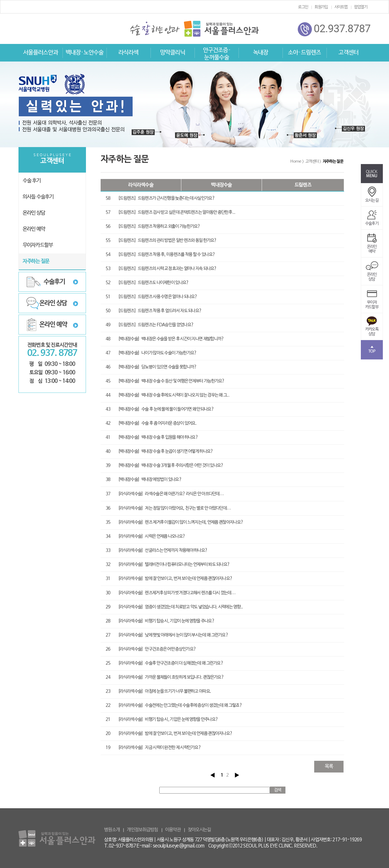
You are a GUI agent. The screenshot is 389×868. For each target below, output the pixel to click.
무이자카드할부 (372, 301)
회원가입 (321, 7)
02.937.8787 (334, 29)
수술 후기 (32, 181)
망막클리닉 (173, 53)
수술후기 (54, 282)
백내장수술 (221, 185)
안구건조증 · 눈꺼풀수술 (217, 54)
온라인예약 (372, 245)
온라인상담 (372, 273)
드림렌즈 (303, 185)
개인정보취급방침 (142, 830)
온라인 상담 (34, 213)
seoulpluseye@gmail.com (179, 846)
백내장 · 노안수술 (85, 53)
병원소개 (112, 830)
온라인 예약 (34, 229)
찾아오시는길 (199, 830)
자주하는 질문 (36, 261)
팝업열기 (361, 7)
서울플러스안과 (41, 53)
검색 (278, 790)
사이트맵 (341, 7)
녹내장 (261, 53)
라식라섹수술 (141, 185)
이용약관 (173, 830)
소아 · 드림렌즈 (305, 53)
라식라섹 (128, 53)
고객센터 (349, 53)
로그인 (303, 7)
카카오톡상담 (372, 328)
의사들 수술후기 (38, 197)
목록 (329, 766)
